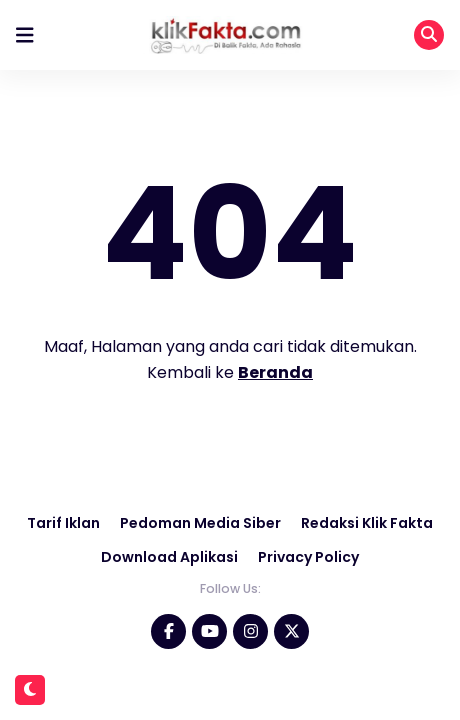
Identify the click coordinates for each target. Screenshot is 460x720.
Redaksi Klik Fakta (367, 523)
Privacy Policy (308, 557)
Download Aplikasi (169, 557)
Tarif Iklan (63, 523)
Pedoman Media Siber (200, 523)
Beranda (275, 372)
